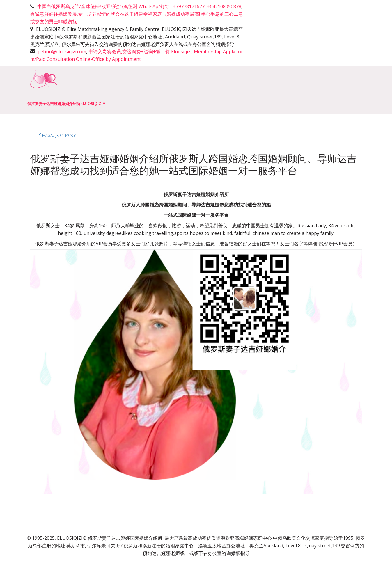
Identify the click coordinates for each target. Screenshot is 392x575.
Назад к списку (57, 135)
